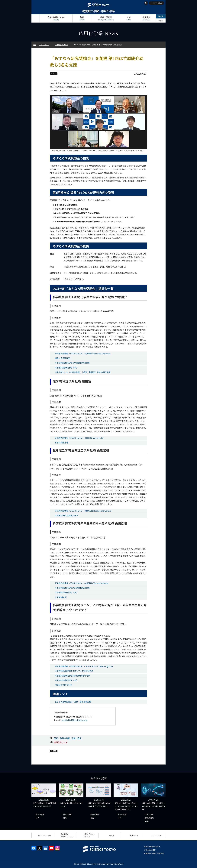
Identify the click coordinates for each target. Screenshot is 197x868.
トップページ (36, 18)
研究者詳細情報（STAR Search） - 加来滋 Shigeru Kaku (79, 438)
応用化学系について (56, 18)
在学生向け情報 (150, 850)
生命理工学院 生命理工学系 (66, 515)
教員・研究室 (106, 18)
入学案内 (146, 18)
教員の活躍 (65, 738)
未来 (129, 18)
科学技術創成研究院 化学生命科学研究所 (72, 363)
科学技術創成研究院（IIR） (66, 368)
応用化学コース (61, 742)
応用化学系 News (61, 45)
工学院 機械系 (61, 597)
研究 (56, 738)
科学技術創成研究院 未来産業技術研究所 (72, 588)
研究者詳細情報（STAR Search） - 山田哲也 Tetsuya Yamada (81, 583)
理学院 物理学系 (62, 443)
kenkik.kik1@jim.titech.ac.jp (74, 720)
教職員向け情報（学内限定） (155, 853)
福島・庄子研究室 (62, 358)
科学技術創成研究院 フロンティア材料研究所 (74, 671)
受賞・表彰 (77, 738)
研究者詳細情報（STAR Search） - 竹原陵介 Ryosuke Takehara (82, 354)
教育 (82, 18)
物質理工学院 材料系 (64, 685)
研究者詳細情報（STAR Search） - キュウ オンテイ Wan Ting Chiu (84, 666)
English (161, 21)
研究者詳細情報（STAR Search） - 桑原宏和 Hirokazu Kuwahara (83, 511)
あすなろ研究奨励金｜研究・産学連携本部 (73, 702)
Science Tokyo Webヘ (152, 846)
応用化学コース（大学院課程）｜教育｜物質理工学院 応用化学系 (83, 372)
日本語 (161, 16)
